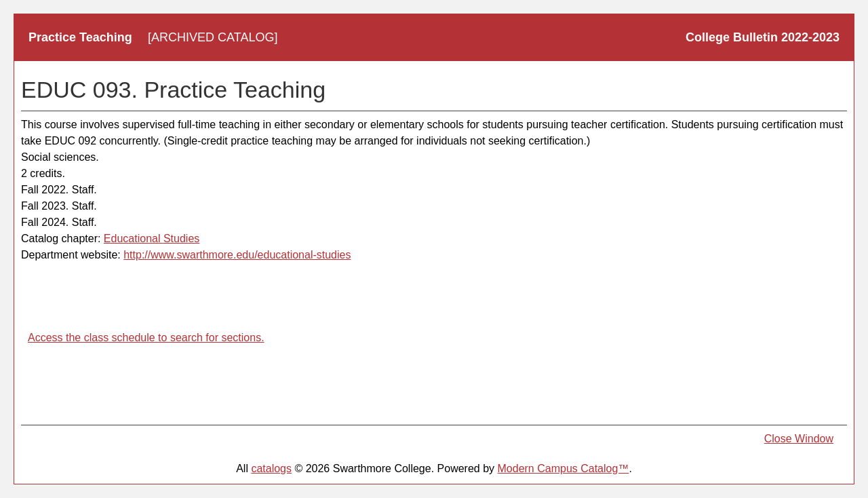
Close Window (799, 439)
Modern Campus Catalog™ (564, 468)
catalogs (271, 468)
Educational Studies (152, 238)
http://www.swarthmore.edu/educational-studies (237, 255)
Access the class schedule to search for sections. (146, 338)
